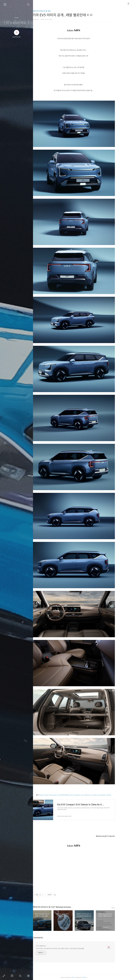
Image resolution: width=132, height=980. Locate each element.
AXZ (81, 977)
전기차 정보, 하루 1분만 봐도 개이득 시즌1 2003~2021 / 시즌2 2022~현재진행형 (68, 949)
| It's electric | (16, 23)
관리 (29, 976)
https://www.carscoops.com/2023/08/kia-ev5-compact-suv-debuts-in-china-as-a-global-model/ (83, 795)
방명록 (12, 976)
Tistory (92, 977)
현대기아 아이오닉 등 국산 (49, 11)
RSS (21, 976)
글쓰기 (4, 976)
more (121, 908)
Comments (45, 938)
